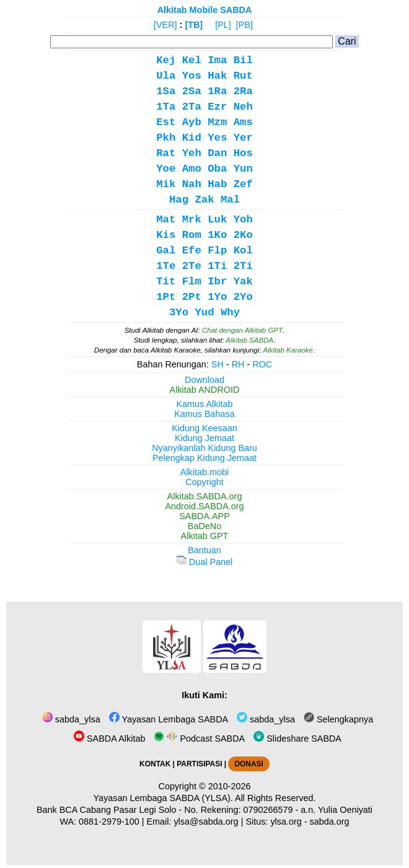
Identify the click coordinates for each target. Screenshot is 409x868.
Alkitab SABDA (249, 340)
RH (238, 364)
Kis (166, 235)
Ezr (217, 107)
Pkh (166, 138)
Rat (166, 153)
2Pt (192, 297)
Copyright (205, 482)
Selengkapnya (338, 719)
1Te (166, 266)
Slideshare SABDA (297, 739)
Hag (179, 200)
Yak (243, 282)
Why (230, 313)
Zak (204, 200)
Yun (243, 169)
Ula (166, 76)
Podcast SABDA (199, 739)
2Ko (243, 235)
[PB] (244, 25)
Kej (166, 60)
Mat (166, 220)
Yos (192, 76)
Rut (243, 76)
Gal (166, 251)
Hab (217, 184)
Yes (217, 138)
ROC (262, 364)
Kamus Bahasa (205, 414)
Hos (243, 153)
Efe (192, 251)
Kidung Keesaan (205, 428)
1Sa (166, 91)
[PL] (223, 25)
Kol (243, 251)
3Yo (179, 313)
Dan (217, 153)
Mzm (217, 122)
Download (205, 380)
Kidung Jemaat (205, 438)
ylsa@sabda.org (206, 822)
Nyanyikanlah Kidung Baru (205, 448)
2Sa (192, 91)
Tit (166, 282)
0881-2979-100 (109, 822)
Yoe (166, 169)
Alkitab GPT (205, 536)
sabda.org (330, 822)
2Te (192, 266)
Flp (217, 251)
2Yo (243, 297)
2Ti (243, 266)
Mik (166, 184)
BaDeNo (205, 526)
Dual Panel (205, 562)
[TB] (194, 25)
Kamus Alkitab (204, 404)
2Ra (243, 91)
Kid (192, 138)
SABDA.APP (205, 516)
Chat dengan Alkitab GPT (242, 330)
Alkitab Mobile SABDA (205, 10)
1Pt (166, 297)
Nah (192, 184)
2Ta (192, 107)
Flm (192, 282)
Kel (192, 60)
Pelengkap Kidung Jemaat (205, 458)
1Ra (217, 91)
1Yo (217, 297)
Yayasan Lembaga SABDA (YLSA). (163, 798)
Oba (217, 169)
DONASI (248, 764)
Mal (230, 200)
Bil (243, 60)
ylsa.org (286, 822)
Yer (243, 138)
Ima (217, 60)
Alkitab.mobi (205, 472)
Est (166, 122)
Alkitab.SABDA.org (205, 496)
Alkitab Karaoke (288, 350)
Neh (243, 107)
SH (218, 364)
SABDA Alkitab (109, 739)
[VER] (165, 25)
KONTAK (155, 764)
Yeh (192, 153)
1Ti (217, 266)
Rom (192, 235)
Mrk (192, 220)
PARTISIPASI (199, 764)
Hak (217, 76)
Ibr (217, 282)
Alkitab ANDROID (205, 390)
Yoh (243, 220)
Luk (217, 220)
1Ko (217, 235)
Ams (243, 122)
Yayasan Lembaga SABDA (169, 719)
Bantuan (205, 550)
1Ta (166, 107)
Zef (243, 184)
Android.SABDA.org (204, 506)
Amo (192, 169)
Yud (204, 313)
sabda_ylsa (71, 719)
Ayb (192, 122)
